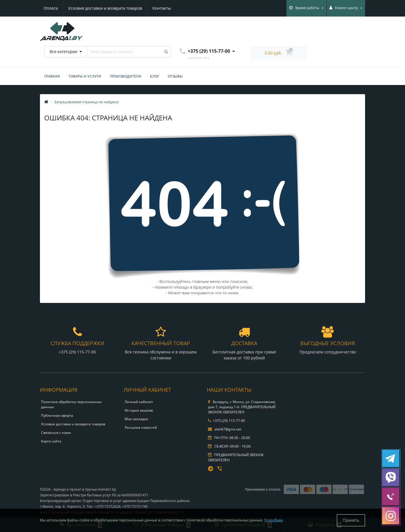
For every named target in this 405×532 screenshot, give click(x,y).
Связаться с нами (56, 433)
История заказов (139, 410)
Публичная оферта (57, 415)
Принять (351, 520)
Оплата (51, 8)
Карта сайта (51, 441)
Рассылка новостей (141, 427)
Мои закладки (136, 419)
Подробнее (274, 520)
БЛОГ (155, 76)
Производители (126, 76)
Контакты (162, 8)
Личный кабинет (139, 402)
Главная (52, 76)
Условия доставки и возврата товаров (105, 8)
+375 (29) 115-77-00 (226, 421)
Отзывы (175, 76)
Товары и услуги (85, 76)
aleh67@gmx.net (225, 429)
